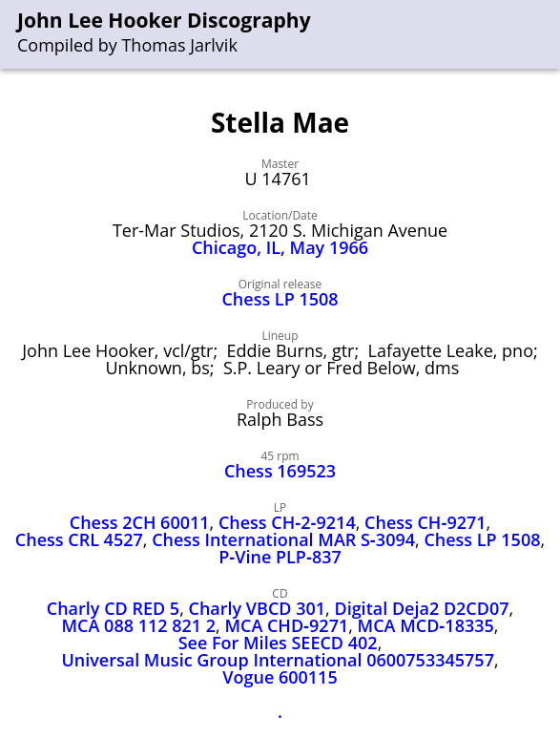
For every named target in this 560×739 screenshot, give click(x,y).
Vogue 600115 (280, 677)
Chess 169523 (280, 471)
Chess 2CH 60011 (140, 522)
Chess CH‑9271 (425, 522)
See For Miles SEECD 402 (278, 643)
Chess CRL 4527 (79, 539)
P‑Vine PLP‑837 (280, 557)
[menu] (547, 35)
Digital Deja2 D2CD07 (421, 608)
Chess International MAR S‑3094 (283, 539)
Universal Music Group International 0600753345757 (278, 660)
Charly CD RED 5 (113, 608)
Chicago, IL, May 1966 (280, 247)
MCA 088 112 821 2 (139, 625)
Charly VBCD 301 (257, 608)
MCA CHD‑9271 (286, 625)
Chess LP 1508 (280, 299)
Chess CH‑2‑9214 (287, 522)
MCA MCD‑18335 (426, 625)
